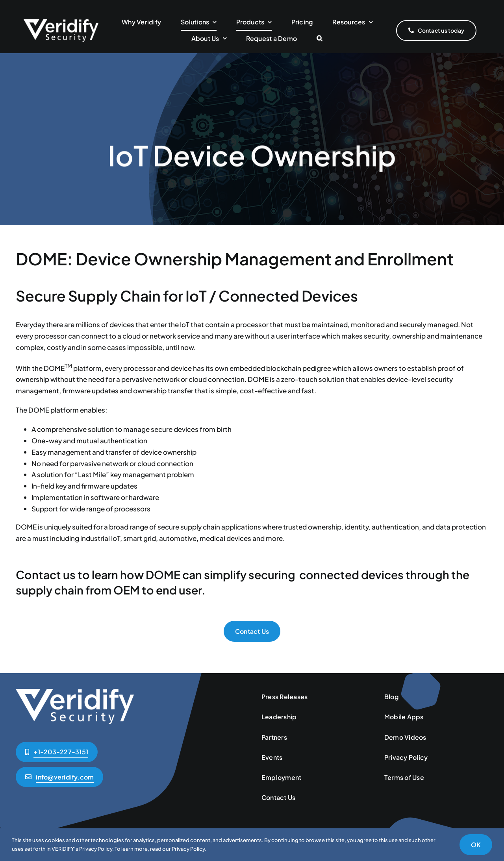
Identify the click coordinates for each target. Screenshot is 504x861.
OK (476, 845)
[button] (320, 39)
